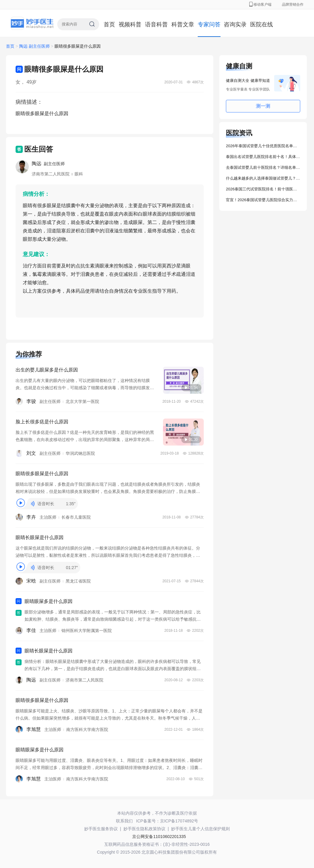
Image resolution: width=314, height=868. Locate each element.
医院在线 (262, 24)
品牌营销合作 (293, 4)
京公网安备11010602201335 (159, 837)
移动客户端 (260, 4)
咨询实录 (235, 24)
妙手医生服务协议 (101, 829)
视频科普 (130, 24)
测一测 (263, 106)
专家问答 (209, 24)
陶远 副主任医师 (35, 46)
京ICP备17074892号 (179, 821)
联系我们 (124, 821)
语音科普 (156, 24)
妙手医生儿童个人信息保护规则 (200, 829)
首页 (109, 24)
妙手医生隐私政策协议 (144, 829)
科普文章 (183, 24)
